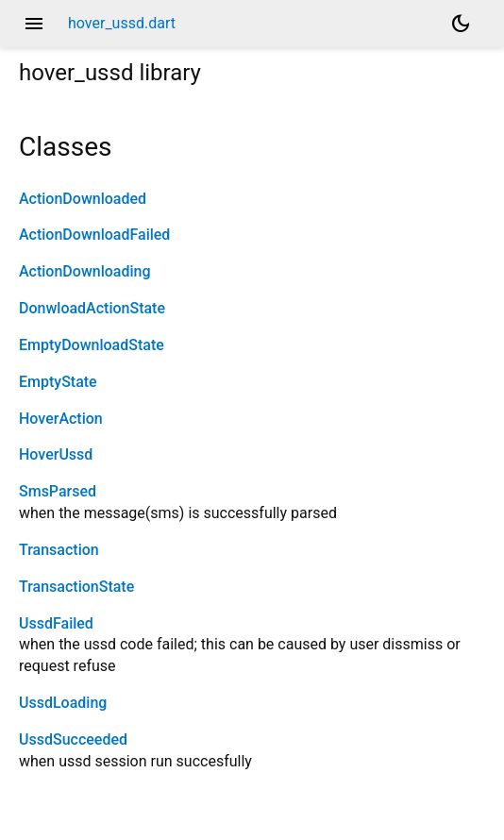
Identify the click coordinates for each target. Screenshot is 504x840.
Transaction (59, 550)
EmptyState (58, 382)
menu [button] (34, 24)
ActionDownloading (85, 271)
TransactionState (76, 587)
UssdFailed (56, 623)
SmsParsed (58, 491)
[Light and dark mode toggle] (461, 24)
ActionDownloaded (83, 199)
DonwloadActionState (92, 308)
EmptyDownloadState (92, 345)
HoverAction (61, 419)
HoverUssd (56, 454)
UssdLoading (63, 703)
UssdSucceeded (73, 739)
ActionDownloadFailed (94, 235)
